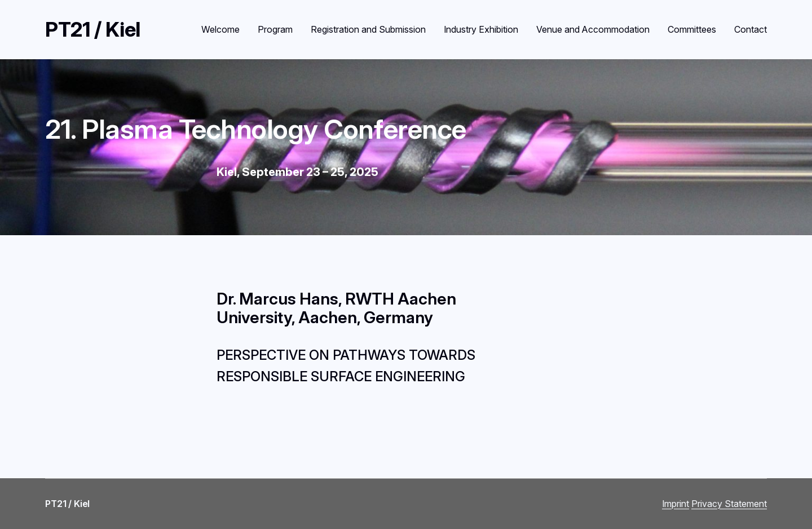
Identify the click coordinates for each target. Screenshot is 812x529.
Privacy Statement (729, 504)
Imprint (676, 504)
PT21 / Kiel (93, 29)
